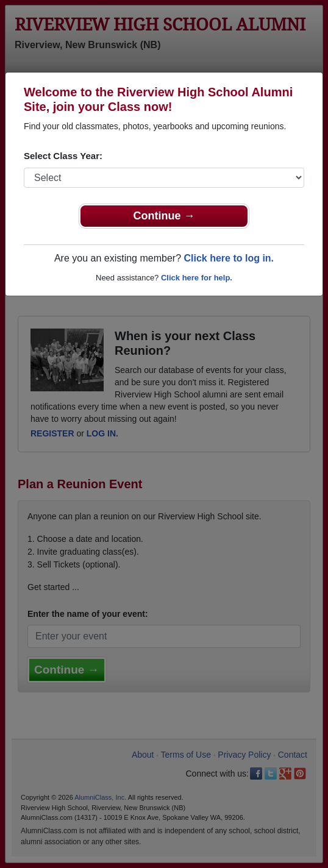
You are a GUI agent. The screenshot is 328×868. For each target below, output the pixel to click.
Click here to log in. (229, 258)
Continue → (164, 216)
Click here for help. (197, 278)
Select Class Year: (63, 156)
